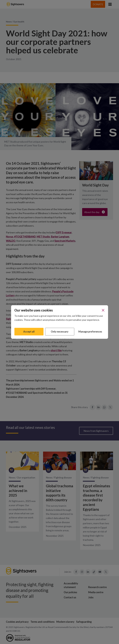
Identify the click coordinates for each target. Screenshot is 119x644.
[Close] (103, 310)
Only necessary (60, 332)
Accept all (29, 332)
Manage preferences (90, 332)
